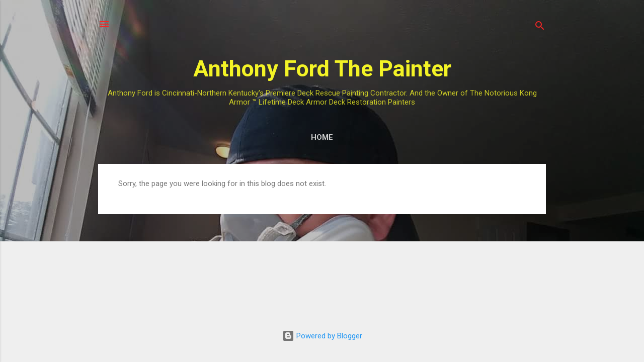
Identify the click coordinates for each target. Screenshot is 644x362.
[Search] (540, 27)
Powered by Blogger (322, 336)
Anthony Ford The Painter (322, 69)
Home (322, 137)
